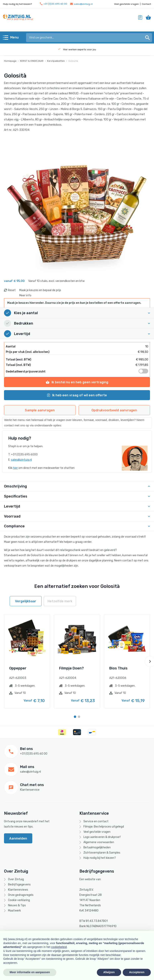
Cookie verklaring (19, 900)
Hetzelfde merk (60, 601)
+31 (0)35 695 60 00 (54, 4)
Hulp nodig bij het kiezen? (100, 858)
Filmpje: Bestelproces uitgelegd (104, 827)
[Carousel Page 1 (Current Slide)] (75, 717)
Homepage (10, 61)
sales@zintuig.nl (81, 4)
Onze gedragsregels (21, 895)
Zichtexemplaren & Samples (102, 853)
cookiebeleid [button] (59, 947)
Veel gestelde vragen (126, 4)
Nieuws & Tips (17, 905)
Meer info (25, 295)
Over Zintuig (16, 879)
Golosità (73, 61)
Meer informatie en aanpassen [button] (30, 972)
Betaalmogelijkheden (97, 847)
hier (15, 468)
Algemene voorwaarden (99, 842)
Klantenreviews (18, 890)
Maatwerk (14, 911)
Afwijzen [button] (109, 972)
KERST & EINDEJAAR (32, 61)
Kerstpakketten (56, 61)
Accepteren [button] (137, 972)
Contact (146, 4)
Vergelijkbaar (26, 601)
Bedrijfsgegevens (19, 885)
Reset (12, 290)
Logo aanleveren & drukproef (102, 837)
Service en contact (96, 821)
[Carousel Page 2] (79, 717)
